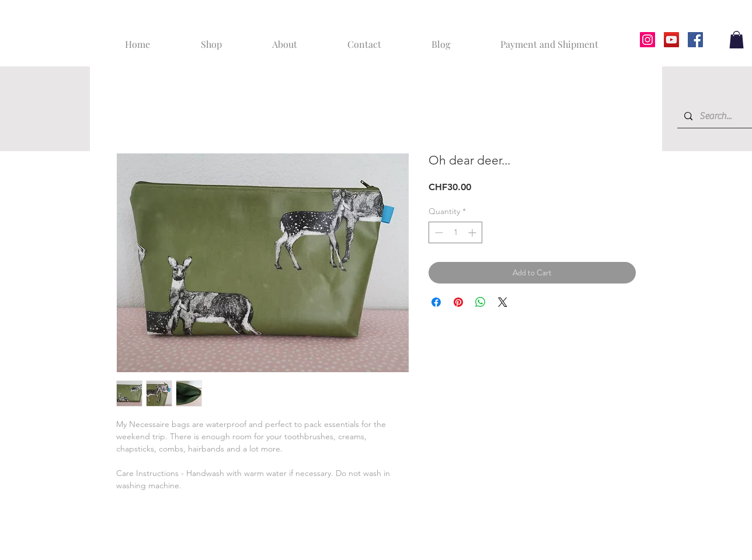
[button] (737, 40)
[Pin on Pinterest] (458, 302)
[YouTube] (671, 40)
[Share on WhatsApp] (481, 302)
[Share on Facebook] (436, 302)
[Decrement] (438, 232)
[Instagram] (647, 40)
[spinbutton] (455, 232)
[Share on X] (503, 302)
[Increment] (473, 232)
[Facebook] (695, 40)
